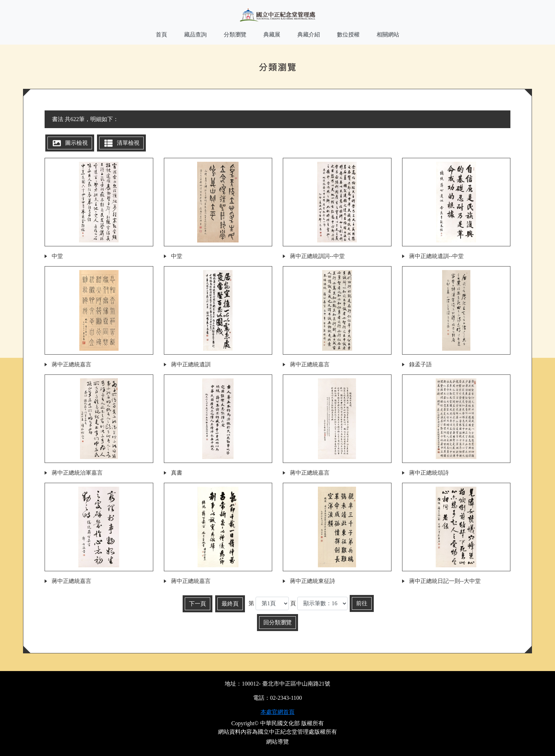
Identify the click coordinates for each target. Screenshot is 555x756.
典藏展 (272, 35)
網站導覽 (277, 742)
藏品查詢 (195, 35)
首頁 (161, 35)
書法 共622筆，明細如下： (85, 119)
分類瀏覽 (235, 35)
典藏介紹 (309, 35)
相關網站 (388, 35)
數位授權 (348, 35)
